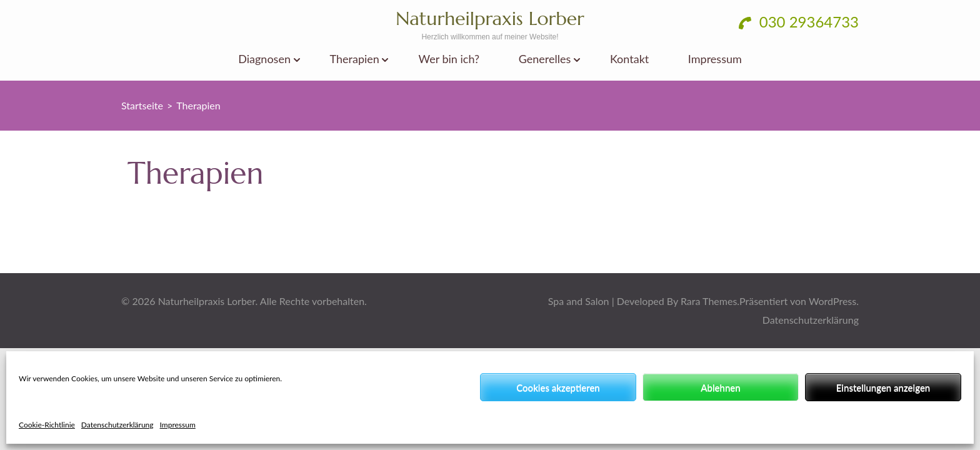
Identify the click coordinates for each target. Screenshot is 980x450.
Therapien (355, 59)
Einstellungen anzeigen (883, 387)
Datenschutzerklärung (117, 425)
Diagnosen (264, 59)
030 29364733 (799, 22)
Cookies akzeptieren (558, 387)
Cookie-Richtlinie (47, 425)
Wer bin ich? (449, 59)
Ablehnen (720, 387)
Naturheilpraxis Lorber (490, 18)
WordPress (832, 301)
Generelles (545, 59)
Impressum (178, 425)
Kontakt (629, 59)
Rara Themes (709, 301)
